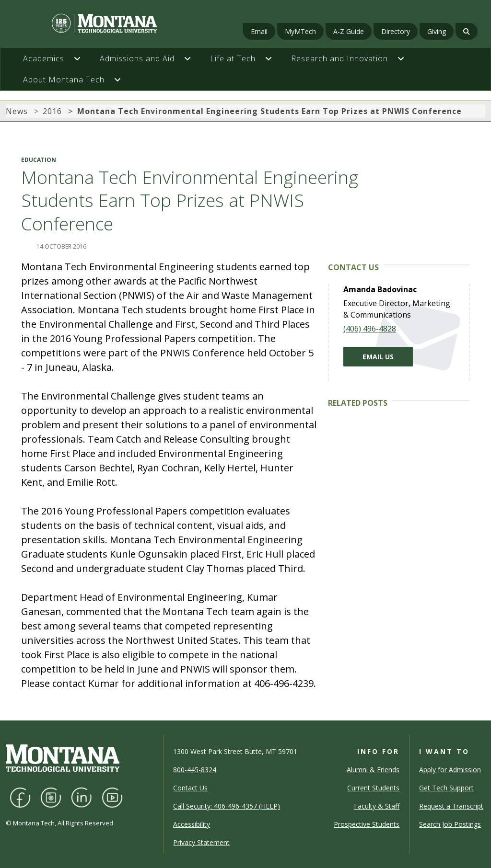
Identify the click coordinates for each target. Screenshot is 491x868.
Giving (437, 31)
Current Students (373, 788)
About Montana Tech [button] (64, 80)
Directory (396, 31)
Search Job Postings (450, 824)
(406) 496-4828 (370, 329)
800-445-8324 (195, 770)
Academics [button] (44, 58)
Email (259, 31)
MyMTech (300, 31)
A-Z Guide (349, 31)
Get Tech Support (446, 788)
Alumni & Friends (373, 770)
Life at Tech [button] (233, 58)
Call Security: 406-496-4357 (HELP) (227, 806)
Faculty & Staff (377, 806)
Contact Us (190, 788)
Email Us (378, 357)
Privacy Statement (201, 842)
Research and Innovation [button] (339, 58)
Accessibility (192, 824)
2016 (52, 111)
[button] (82, 58)
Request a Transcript (451, 806)
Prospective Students (367, 824)
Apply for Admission (450, 770)
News (17, 111)
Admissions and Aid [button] (137, 58)
